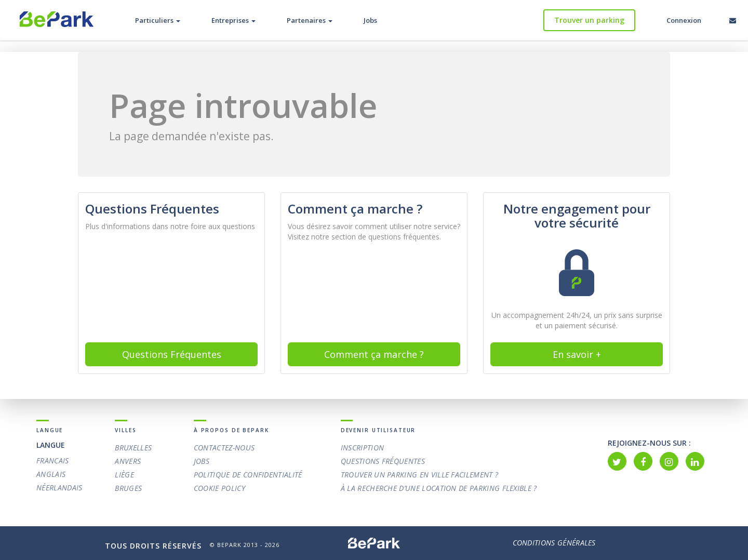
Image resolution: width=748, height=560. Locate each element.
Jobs (370, 20)
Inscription (362, 448)
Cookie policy (219, 488)
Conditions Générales (554, 543)
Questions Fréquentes (383, 461)
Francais (53, 461)
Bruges (128, 488)
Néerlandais (59, 488)
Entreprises (233, 20)
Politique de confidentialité (248, 475)
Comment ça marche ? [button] (374, 354)
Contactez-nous (224, 448)
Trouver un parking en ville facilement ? (420, 475)
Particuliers (158, 20)
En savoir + (577, 354)
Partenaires (310, 20)
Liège (124, 475)
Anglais (51, 474)
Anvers (128, 461)
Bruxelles (133, 448)
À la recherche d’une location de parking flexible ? (439, 488)
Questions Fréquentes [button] (172, 354)
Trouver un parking (589, 20)
